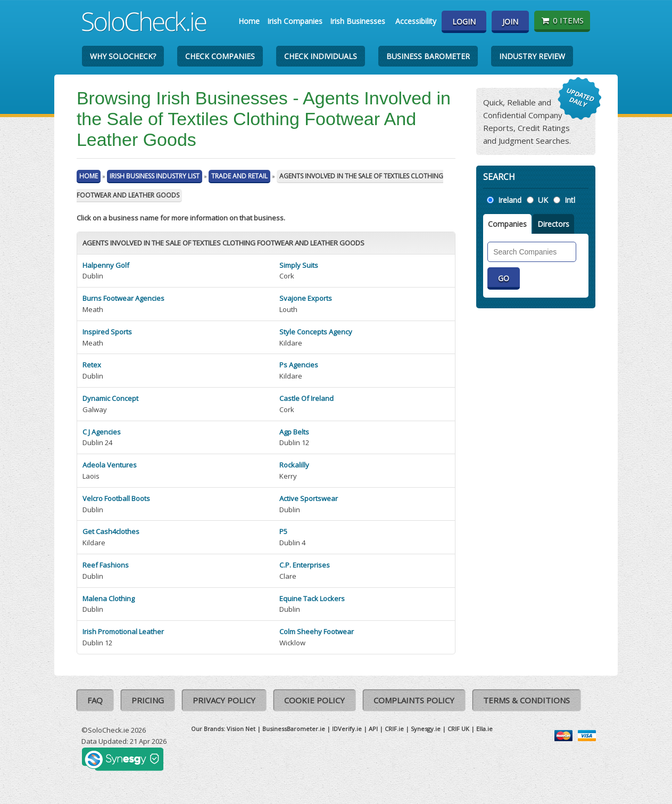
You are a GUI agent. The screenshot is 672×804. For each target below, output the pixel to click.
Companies (507, 224)
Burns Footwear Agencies (123, 298)
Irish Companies (295, 21)
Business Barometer (428, 56)
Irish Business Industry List (155, 176)
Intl (570, 200)
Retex (92, 365)
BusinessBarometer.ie (294, 729)
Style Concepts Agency (316, 332)
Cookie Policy (314, 700)
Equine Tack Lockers (312, 598)
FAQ (95, 700)
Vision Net (241, 729)
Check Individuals (321, 56)
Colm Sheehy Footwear (317, 631)
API (373, 729)
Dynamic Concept (110, 398)
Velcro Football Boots (116, 498)
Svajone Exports (306, 298)
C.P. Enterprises (305, 565)
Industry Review (532, 56)
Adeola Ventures (110, 465)
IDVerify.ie (347, 729)
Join (510, 22)
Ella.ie (484, 729)
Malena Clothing (109, 598)
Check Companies (220, 56)
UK (543, 200)
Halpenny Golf (106, 265)
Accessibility (416, 21)
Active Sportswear (309, 498)
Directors (553, 224)
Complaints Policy (414, 700)
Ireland (510, 200)
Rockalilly (294, 465)
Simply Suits (299, 265)
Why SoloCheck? (123, 56)
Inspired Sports (107, 332)
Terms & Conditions (526, 700)
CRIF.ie (394, 729)
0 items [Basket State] (562, 20)
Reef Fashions (106, 565)
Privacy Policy (224, 700)
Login (464, 22)
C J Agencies (102, 432)
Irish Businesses (358, 21)
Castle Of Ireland (306, 398)
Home (249, 21)
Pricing (148, 700)
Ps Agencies (299, 365)
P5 (283, 531)
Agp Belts (294, 432)
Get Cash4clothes (111, 531)
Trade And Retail (239, 176)
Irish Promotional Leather (123, 631)
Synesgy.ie (426, 729)
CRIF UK (458, 729)
